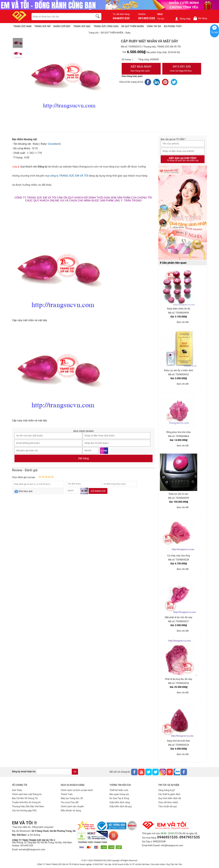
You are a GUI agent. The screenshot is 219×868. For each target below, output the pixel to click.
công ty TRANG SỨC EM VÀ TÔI (69, 176)
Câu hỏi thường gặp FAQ (24, 810)
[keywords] (61, 17)
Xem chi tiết (183, 322)
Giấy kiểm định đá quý (121, 806)
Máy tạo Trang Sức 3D (72, 798)
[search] (98, 17)
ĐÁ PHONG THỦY (173, 26)
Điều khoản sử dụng (71, 810)
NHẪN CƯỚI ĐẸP (62, 26)
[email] (54, 772)
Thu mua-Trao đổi (70, 802)
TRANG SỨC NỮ (42, 26)
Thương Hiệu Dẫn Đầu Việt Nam (28, 806)
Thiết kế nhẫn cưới (119, 790)
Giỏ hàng (200, 18)
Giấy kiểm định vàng (120, 802)
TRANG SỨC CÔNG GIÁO (106, 26)
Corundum (54, 144)
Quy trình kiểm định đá (170, 798)
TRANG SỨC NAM (22, 26)
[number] (135, 60)
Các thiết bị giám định (169, 794)
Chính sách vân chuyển (72, 806)
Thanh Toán (67, 794)
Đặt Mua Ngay (141, 69)
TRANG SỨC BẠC (82, 26)
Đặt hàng (84, 458)
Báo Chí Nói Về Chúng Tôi (25, 798)
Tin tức (161, 19)
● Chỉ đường (34, 835)
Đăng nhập (183, 19)
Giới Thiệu (17, 790)
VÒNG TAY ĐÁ (154, 26)
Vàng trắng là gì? (167, 790)
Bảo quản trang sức (119, 794)
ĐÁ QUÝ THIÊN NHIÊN (133, 26)
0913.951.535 (182, 69)
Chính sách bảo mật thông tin (27, 794)
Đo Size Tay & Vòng (119, 798)
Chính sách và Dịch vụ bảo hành (77, 790)
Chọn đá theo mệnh (168, 802)
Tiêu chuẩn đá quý (167, 806)
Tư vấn (214, 32)
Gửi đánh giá (98, 491)
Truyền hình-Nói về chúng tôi (26, 802)
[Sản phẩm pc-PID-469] (183, 213)
